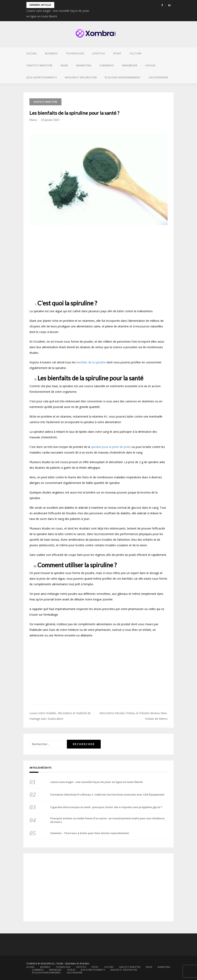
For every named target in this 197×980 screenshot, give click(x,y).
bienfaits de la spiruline (91, 362)
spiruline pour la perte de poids (111, 447)
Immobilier (130, 65)
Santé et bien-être (39, 65)
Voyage (150, 65)
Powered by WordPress (40, 964)
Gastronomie (158, 77)
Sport (117, 53)
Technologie (75, 53)
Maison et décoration (81, 77)
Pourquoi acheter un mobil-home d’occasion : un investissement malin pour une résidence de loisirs (107, 820)
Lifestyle (98, 53)
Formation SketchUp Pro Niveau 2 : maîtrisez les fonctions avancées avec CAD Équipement (107, 795)
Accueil (32, 53)
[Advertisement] (98, 262)
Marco (33, 120)
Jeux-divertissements (42, 77)
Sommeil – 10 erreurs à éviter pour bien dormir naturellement (90, 833)
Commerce (107, 65)
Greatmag (70, 964)
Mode (64, 65)
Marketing (84, 65)
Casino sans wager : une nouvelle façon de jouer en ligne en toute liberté (96, 782)
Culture (135, 53)
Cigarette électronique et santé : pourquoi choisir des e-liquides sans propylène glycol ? (106, 807)
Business (51, 53)
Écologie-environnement (123, 77)
